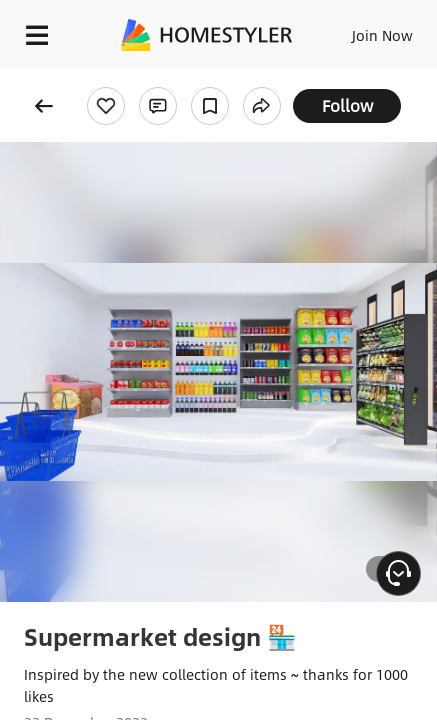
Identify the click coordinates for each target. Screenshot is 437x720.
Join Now (382, 35)
